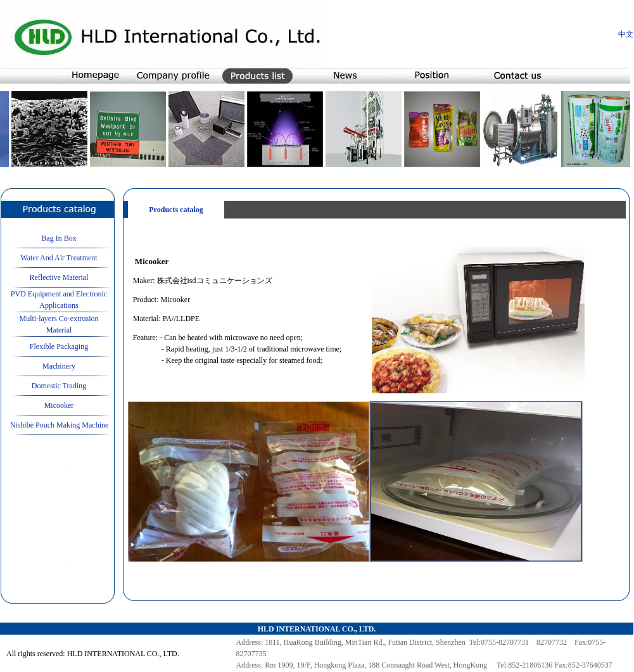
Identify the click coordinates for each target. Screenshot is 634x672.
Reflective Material (59, 277)
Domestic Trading (59, 386)
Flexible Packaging (59, 346)
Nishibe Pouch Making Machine (60, 425)
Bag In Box (59, 238)
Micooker (59, 405)
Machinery (59, 366)
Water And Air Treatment (59, 258)
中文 (626, 34)
